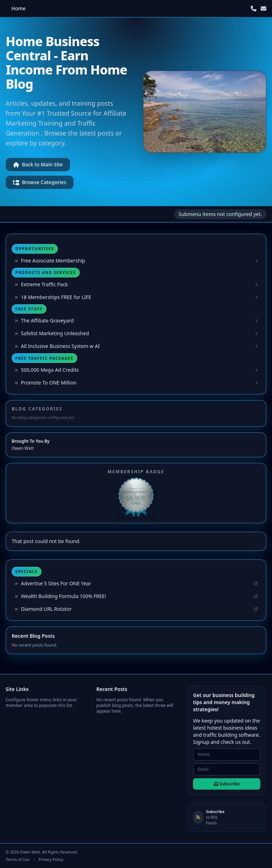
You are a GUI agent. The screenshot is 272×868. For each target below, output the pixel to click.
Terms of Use (18, 859)
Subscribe (227, 784)
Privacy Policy (51, 859)
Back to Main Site (38, 164)
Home (18, 8)
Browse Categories (40, 182)
